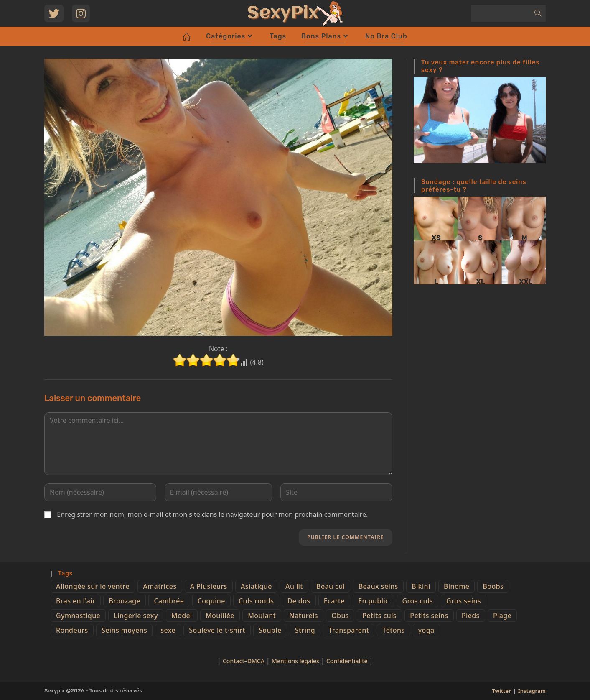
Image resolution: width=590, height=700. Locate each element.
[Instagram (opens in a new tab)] (81, 13)
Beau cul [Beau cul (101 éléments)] (331, 586)
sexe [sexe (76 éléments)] (168, 630)
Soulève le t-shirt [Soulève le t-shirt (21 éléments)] (217, 630)
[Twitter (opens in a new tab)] (54, 13)
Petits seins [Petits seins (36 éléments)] (429, 616)
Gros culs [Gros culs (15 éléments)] (418, 601)
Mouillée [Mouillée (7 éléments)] (220, 616)
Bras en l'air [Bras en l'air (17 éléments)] (76, 601)
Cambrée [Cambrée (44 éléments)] (169, 601)
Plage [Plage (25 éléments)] (502, 616)
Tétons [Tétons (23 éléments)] (393, 630)
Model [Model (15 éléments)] (182, 616)
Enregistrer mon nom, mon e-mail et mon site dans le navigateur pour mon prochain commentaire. (212, 514)
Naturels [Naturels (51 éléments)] (304, 616)
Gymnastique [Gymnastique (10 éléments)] (78, 616)
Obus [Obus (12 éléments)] (340, 616)
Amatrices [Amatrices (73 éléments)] (160, 586)
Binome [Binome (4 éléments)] (456, 586)
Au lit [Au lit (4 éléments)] (294, 586)
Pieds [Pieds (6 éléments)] (471, 616)
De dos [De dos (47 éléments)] (299, 601)
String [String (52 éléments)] (305, 630)
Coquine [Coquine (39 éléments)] (211, 601)
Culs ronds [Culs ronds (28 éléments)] (256, 601)
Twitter (501, 691)
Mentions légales (295, 661)
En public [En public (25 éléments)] (373, 601)
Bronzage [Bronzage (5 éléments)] (125, 601)
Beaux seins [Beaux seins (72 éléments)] (378, 586)
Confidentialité (348, 661)
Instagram (532, 691)
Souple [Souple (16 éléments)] (270, 630)
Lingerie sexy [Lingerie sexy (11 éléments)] (136, 616)
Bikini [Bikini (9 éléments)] (421, 586)
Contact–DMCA (244, 661)
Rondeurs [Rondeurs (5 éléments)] (72, 630)
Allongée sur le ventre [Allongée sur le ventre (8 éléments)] (93, 586)
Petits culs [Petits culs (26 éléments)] (379, 616)
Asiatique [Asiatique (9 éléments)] (256, 586)
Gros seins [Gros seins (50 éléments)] (464, 601)
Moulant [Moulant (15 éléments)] (262, 616)
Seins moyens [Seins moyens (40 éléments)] (124, 630)
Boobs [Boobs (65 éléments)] (493, 586)
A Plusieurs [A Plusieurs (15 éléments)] (209, 586)
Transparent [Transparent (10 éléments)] (349, 630)
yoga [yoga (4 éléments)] (426, 630)
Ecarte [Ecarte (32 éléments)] (334, 601)
